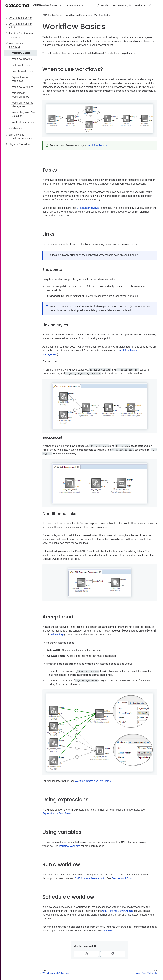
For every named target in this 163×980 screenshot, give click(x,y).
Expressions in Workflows (20, 79)
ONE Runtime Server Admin (20, 26)
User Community (122, 5)
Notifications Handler (23, 122)
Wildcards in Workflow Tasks (20, 95)
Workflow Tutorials (22, 59)
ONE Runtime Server (20, 18)
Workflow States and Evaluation (93, 781)
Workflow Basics (21, 53)
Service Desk (143, 5)
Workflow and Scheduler (17, 45)
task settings (57, 634)
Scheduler (17, 128)
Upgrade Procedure (20, 144)
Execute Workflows (22, 71)
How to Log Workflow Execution (23, 114)
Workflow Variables (22, 87)
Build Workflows (21, 65)
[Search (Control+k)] (102, 5)
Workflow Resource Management (22, 104)
